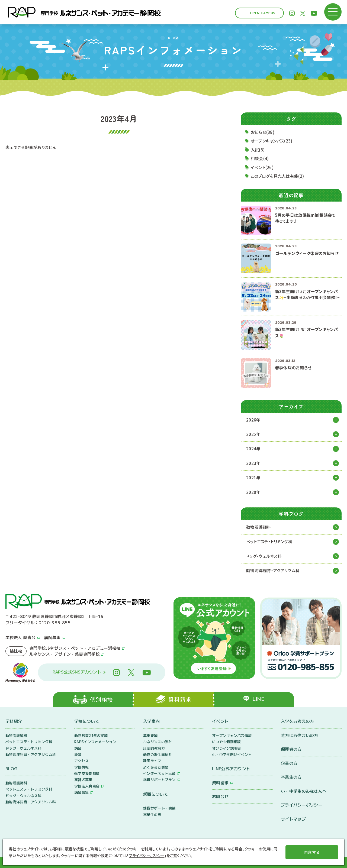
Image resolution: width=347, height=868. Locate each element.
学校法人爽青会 (87, 787)
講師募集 (52, 638)
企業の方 (289, 763)
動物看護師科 (259, 527)
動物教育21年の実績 (91, 736)
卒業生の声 (152, 815)
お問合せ (220, 797)
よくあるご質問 (156, 767)
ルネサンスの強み (158, 742)
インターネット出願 (159, 774)
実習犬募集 (83, 780)
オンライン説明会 (226, 748)
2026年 (253, 420)
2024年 (253, 449)
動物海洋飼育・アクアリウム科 (273, 571)
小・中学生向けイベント (232, 755)
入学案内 (151, 722)
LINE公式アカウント (231, 769)
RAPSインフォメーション (95, 742)
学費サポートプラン (159, 780)
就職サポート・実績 (159, 809)
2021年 (253, 478)
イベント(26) (262, 167)
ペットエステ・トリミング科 (269, 542)
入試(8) (258, 150)
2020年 (253, 492)
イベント (220, 722)
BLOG (11, 769)
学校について (87, 722)
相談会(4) (260, 159)
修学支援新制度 (87, 774)
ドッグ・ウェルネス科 (264, 556)
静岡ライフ (152, 761)
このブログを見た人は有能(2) (277, 176)
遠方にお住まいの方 (300, 735)
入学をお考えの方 (297, 722)
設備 (78, 755)
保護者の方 (291, 749)
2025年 (253, 434)
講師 (78, 748)
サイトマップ (293, 819)
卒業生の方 (291, 777)
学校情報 (81, 767)
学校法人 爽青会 (20, 638)
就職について (156, 794)
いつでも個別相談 (226, 742)
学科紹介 (14, 722)
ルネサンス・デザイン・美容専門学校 (65, 654)
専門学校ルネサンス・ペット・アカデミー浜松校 (75, 648)
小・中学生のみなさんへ (304, 791)
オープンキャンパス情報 (232, 736)
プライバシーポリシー (302, 805)
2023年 (253, 463)
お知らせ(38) (263, 132)
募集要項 (150, 736)
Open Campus (263, 13)
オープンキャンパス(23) (272, 141)
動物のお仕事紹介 (158, 755)
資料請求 (220, 783)
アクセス (81, 761)
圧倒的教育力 (154, 748)
